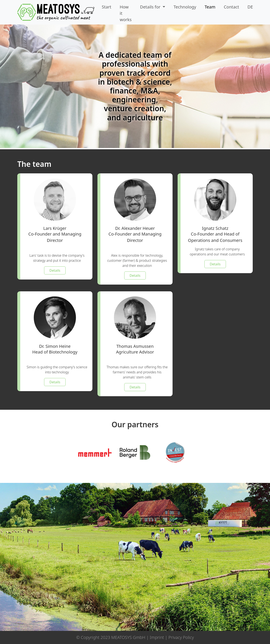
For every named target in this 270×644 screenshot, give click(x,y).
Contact (231, 7)
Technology (185, 7)
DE (250, 7)
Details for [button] (151, 7)
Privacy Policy (181, 637)
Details (55, 270)
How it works (126, 13)
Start (107, 7)
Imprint (157, 637)
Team (210, 7)
